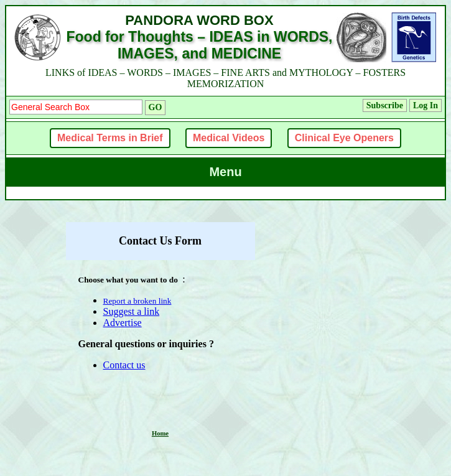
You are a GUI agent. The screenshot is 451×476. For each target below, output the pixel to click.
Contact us (124, 365)
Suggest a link (132, 311)
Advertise (123, 323)
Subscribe (385, 105)
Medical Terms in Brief (110, 138)
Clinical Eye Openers (344, 138)
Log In (425, 105)
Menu (225, 172)
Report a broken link (137, 301)
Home (160, 433)
